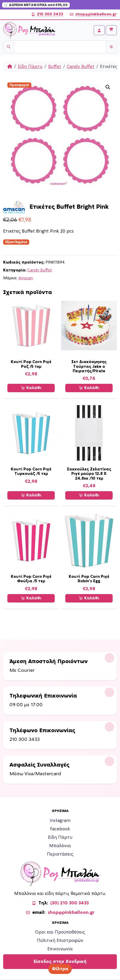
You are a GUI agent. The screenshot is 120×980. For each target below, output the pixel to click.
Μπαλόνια (60, 846)
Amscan (26, 278)
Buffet (55, 67)
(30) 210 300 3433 (69, 903)
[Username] (60, 47)
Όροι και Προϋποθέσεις (60, 932)
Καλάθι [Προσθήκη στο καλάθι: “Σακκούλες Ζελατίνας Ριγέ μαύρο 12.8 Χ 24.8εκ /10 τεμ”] (89, 495)
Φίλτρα (60, 969)
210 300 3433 (47, 14)
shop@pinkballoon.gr (93, 14)
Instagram (60, 821)
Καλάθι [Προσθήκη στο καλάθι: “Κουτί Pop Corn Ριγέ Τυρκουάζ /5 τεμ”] (31, 495)
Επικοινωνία (60, 949)
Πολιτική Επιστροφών (60, 941)
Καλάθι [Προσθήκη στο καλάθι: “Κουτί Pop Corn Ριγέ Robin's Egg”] (89, 598)
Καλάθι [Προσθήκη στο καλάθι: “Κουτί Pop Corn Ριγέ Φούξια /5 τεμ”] (31, 598)
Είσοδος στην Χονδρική (60, 962)
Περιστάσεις (60, 854)
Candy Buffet (81, 67)
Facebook (60, 829)
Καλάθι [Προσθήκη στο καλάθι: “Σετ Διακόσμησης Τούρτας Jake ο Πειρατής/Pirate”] (89, 388)
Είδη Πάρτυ (30, 67)
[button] (108, 87)
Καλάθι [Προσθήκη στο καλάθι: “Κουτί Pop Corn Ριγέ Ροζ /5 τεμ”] (31, 388)
